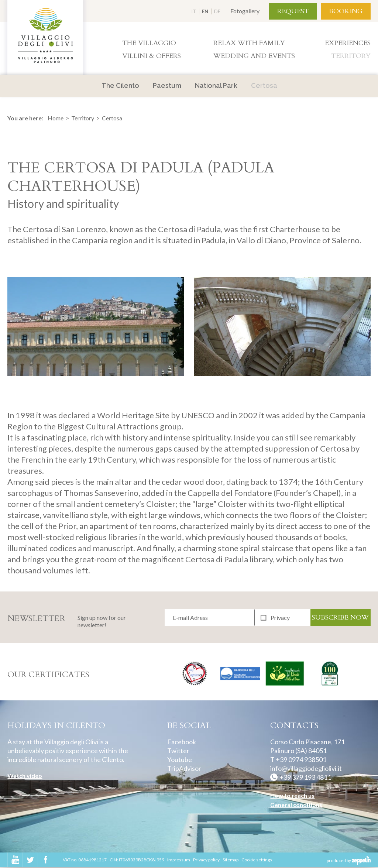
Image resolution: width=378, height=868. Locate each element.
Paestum (167, 85)
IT (194, 11)
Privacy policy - (208, 860)
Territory (351, 56)
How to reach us (292, 796)
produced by (349, 861)
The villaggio (149, 43)
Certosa (264, 85)
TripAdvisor (184, 769)
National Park (216, 85)
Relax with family (249, 43)
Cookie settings (257, 860)
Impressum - (180, 860)
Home (56, 118)
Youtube (180, 760)
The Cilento (120, 85)
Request (293, 11)
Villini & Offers (152, 56)
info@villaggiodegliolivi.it (306, 769)
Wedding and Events (254, 56)
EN (205, 11)
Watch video (25, 776)
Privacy (280, 617)
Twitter (178, 751)
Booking (346, 11)
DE (217, 11)
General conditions (296, 805)
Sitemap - (232, 860)
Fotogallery (245, 11)
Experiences (348, 43)
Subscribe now (340, 617)
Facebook (182, 742)
